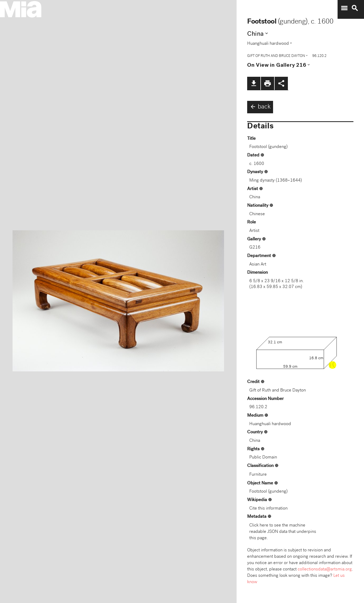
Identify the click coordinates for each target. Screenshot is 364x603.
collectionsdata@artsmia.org (325, 570)
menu (344, 8)
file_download (254, 83)
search (355, 8)
